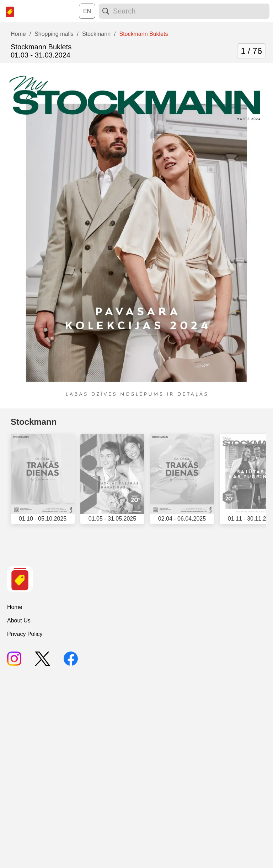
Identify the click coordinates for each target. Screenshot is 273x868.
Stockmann (34, 422)
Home (15, 607)
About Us (19, 620)
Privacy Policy (25, 634)
